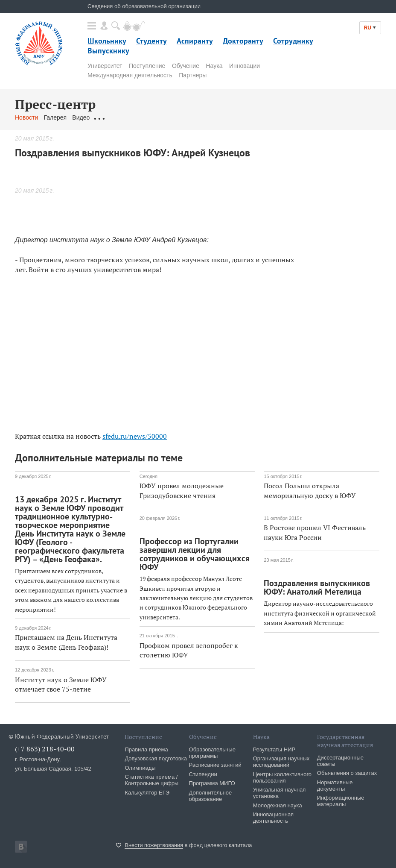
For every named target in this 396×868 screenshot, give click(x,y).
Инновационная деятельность (274, 818)
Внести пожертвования (154, 845)
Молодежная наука (278, 805)
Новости (26, 117)
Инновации (245, 66)
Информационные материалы (341, 801)
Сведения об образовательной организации (144, 6)
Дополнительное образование (211, 796)
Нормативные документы (335, 786)
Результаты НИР (274, 749)
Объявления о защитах (347, 773)
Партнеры (193, 75)
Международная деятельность (130, 75)
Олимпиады (140, 768)
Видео (81, 117)
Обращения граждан (124, 117)
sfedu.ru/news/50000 (135, 436)
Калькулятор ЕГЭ (147, 793)
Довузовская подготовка (156, 758)
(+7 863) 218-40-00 (45, 749)
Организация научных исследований (281, 762)
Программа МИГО (212, 783)
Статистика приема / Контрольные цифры (151, 780)
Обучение (186, 66)
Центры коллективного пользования (282, 777)
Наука (214, 66)
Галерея (55, 117)
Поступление (147, 66)
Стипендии (203, 774)
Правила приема (146, 749)
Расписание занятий (215, 765)
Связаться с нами (183, 117)
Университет (105, 66)
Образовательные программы (212, 753)
